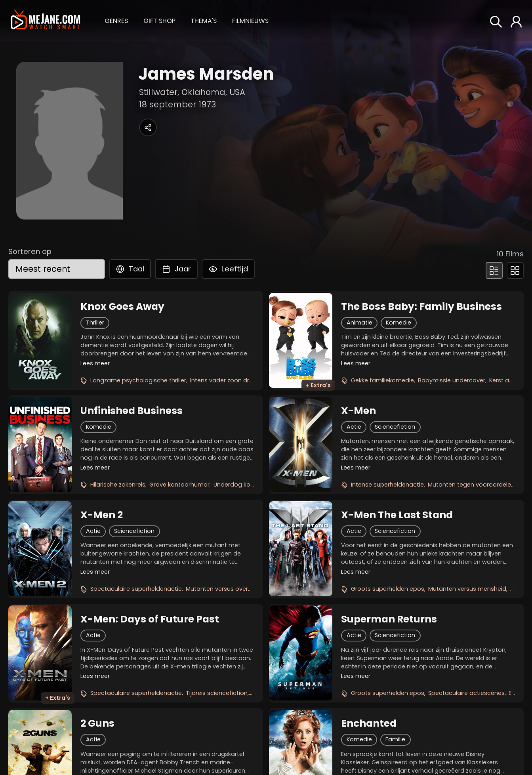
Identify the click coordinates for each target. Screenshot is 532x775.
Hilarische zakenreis (118, 485)
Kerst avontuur (510, 380)
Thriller (95, 323)
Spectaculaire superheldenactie (136, 589)
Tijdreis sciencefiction (217, 693)
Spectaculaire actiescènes (466, 693)
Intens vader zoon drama (227, 380)
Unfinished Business (132, 411)
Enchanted (369, 723)
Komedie (399, 323)
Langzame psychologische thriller (138, 380)
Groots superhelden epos (388, 589)
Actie (354, 427)
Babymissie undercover (452, 380)
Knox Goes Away (122, 307)
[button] (116, 20)
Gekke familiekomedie (382, 380)
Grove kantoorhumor (179, 485)
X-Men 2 (102, 515)
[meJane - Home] (46, 20)
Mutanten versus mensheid (467, 589)
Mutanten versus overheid (223, 589)
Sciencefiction (395, 427)
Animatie (359, 323)
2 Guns (97, 723)
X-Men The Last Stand (397, 515)
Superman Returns (389, 619)
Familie (395, 739)
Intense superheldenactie (387, 485)
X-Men (358, 411)
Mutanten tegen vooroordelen (471, 485)
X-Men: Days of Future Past (150, 619)
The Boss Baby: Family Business (421, 307)
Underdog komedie (241, 485)
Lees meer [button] (95, 363)
